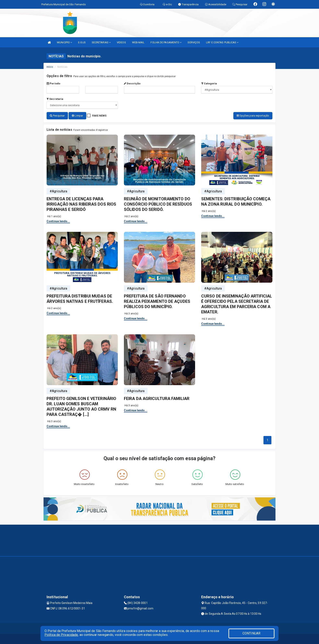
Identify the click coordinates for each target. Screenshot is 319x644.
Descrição (132, 83)
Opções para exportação (253, 116)
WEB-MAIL (138, 42)
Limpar (77, 116)
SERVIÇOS (194, 42)
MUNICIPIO (64, 42)
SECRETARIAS (101, 42)
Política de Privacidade (61, 635)
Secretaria (55, 99)
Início (50, 67)
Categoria (209, 83)
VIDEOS (121, 42)
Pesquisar (57, 116)
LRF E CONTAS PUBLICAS (222, 42)
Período (53, 83)
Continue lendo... (58, 221)
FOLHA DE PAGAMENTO (166, 42)
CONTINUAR (251, 633)
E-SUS (82, 42)
